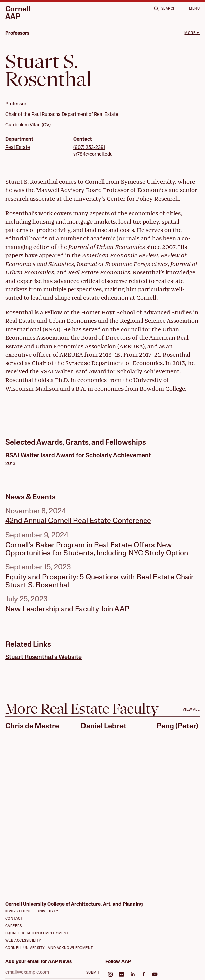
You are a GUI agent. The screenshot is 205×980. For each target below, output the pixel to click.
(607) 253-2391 (89, 148)
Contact (14, 919)
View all (191, 710)
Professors (17, 34)
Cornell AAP (18, 13)
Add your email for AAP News (39, 962)
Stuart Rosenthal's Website (44, 658)
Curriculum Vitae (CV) (28, 125)
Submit (93, 973)
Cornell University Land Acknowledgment (49, 948)
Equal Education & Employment (37, 933)
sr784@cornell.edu (93, 154)
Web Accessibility (23, 941)
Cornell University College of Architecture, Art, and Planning (74, 904)
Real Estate (18, 148)
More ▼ (192, 33)
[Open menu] (191, 9)
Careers (14, 926)
